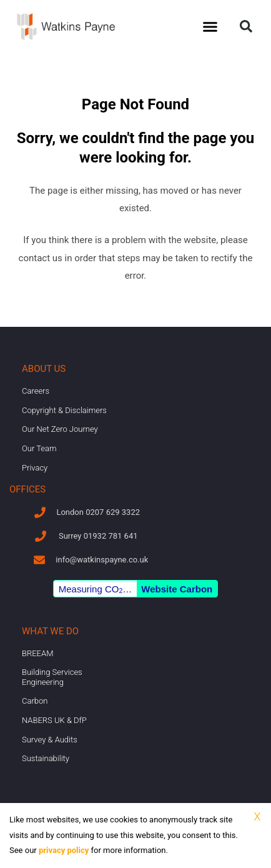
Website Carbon (177, 589)
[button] (210, 27)
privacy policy (64, 850)
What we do (50, 631)
